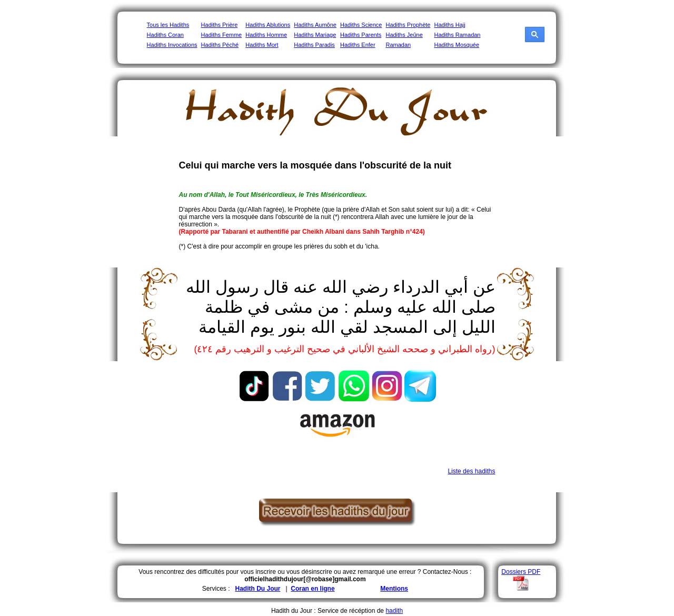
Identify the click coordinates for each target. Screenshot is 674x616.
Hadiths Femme (222, 35)
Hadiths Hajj (449, 25)
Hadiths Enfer (358, 45)
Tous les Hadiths (168, 25)
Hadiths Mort (262, 45)
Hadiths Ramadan (457, 35)
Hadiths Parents (361, 35)
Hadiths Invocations (172, 45)
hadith (394, 611)
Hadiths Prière (220, 25)
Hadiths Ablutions (268, 25)
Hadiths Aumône (315, 25)
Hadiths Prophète (408, 25)
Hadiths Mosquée (457, 45)
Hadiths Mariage (315, 35)
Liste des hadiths (471, 471)
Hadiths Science (361, 25)
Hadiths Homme (266, 35)
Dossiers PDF (521, 572)
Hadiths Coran (165, 35)
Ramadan (398, 45)
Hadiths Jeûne (404, 35)
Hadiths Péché (220, 45)
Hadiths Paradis (314, 45)
